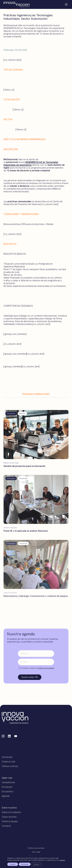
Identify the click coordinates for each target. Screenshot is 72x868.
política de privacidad (46, 668)
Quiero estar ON (30, 677)
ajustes (62, 860)
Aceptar (13, 864)
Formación (7, 787)
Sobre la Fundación (11, 812)
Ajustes (37, 864)
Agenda (6, 796)
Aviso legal (36, 852)
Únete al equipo (10, 821)
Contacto (6, 826)
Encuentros (8, 791)
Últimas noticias (10, 766)
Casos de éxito (9, 817)
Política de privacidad (36, 848)
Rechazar (25, 864)
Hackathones (8, 782)
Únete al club (9, 762)
